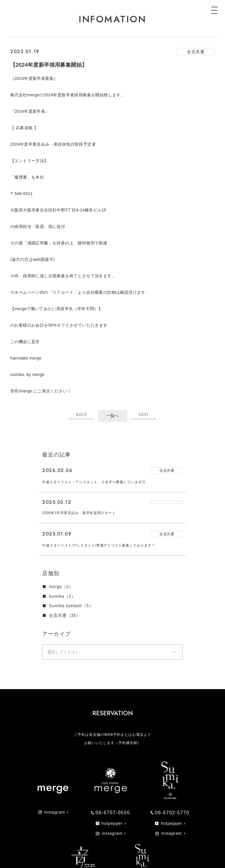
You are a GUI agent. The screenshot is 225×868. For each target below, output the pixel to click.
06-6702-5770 (170, 813)
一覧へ (112, 416)
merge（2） (61, 587)
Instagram (52, 812)
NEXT (144, 415)
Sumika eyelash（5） (71, 606)
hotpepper (109, 823)
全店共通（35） (65, 615)
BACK (82, 415)
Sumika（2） (62, 596)
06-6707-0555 (111, 813)
